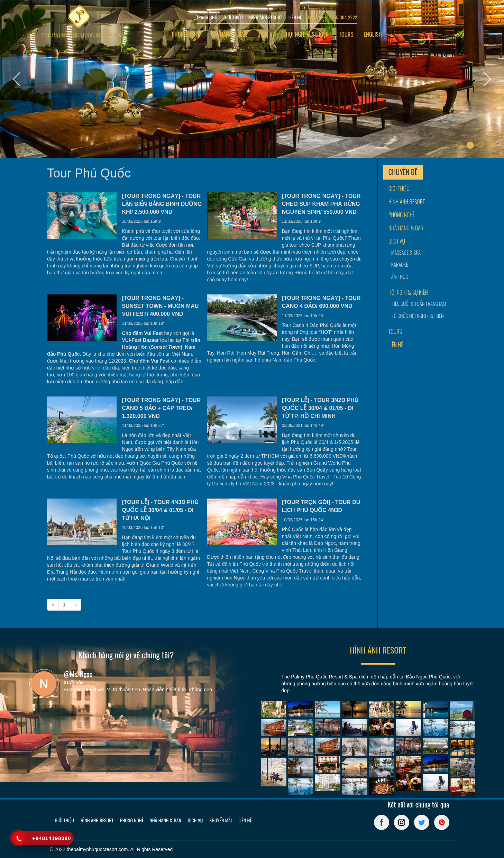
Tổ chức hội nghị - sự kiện (416, 316)
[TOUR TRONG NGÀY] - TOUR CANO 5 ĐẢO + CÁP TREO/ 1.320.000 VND (161, 408)
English (373, 34)
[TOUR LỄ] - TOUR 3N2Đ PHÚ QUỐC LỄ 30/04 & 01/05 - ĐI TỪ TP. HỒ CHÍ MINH (320, 408)
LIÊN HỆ (295, 17)
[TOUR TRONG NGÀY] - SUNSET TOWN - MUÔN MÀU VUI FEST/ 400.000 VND (160, 306)
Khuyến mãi (221, 820)
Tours (346, 34)
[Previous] (53, 605)
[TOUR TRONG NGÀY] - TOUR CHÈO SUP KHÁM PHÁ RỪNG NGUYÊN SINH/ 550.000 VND (321, 204)
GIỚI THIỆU (233, 17)
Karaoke (400, 264)
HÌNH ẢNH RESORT (265, 17)
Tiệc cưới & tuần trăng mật (416, 304)
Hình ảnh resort (407, 202)
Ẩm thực (400, 277)
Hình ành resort (97, 820)
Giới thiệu (399, 189)
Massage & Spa (406, 252)
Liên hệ (396, 345)
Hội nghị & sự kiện (307, 34)
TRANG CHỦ (207, 17)
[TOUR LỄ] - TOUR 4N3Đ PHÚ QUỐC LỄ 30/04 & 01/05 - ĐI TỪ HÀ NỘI (160, 510)
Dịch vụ (266, 34)
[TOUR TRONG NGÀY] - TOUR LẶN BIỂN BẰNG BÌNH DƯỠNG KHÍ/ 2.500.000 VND (162, 204)
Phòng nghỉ (185, 34)
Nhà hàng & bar (228, 34)
